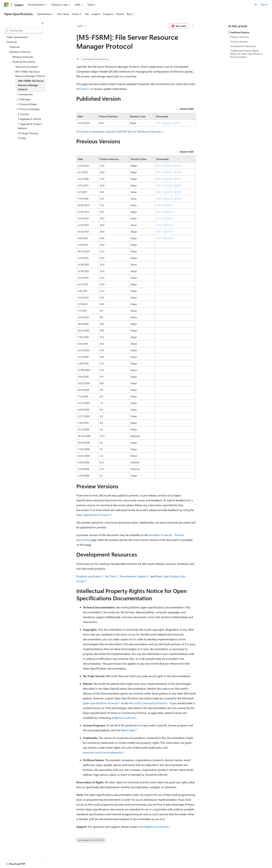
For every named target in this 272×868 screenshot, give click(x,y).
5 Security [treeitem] (23, 114)
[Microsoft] (6, 5)
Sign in (264, 4)
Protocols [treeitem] (15, 47)
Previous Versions (239, 37)
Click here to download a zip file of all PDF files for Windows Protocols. (119, 131)
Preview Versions (239, 42)
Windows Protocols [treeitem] (23, 57)
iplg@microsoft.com (124, 718)
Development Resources (243, 46)
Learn (80, 26)
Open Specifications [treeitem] (18, 37)
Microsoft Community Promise (147, 703)
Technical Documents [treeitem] (27, 67)
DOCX (168, 123)
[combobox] (24, 31)
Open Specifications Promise (100, 703)
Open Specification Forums (93, 515)
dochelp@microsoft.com (154, 827)
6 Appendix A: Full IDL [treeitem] (30, 119)
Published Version (240, 32)
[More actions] (193, 26)
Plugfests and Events (89, 576)
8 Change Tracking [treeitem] (28, 133)
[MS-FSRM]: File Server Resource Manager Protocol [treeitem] (31, 85)
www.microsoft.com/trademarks (102, 752)
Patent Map (128, 730)
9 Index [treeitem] (22, 138)
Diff (178, 123)
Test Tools (111, 576)
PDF (158, 123)
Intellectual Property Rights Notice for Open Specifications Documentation (246, 54)
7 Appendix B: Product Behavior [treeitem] (30, 126)
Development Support (133, 576)
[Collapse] (42, 23)
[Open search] (256, 5)
